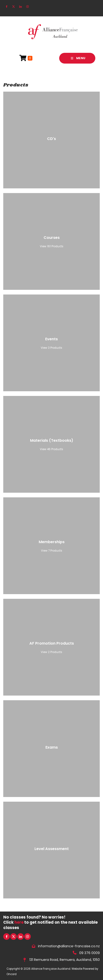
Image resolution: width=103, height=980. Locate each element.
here (19, 922)
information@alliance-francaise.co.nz (69, 946)
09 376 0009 (89, 953)
